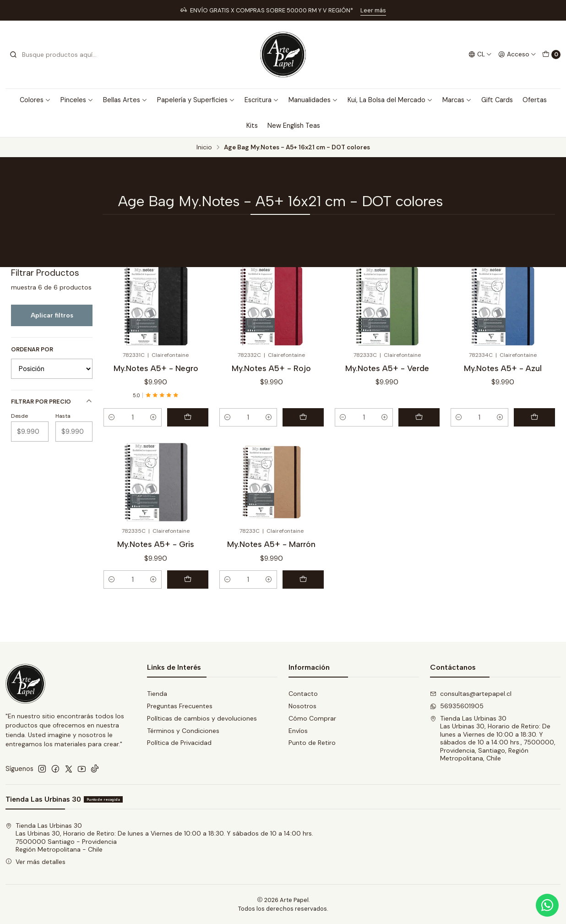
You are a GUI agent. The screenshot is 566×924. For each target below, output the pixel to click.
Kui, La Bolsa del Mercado (390, 100)
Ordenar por (32, 350)
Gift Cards (497, 100)
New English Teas (294, 126)
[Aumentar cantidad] (153, 417)
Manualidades (313, 100)
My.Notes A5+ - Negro (156, 368)
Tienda (157, 694)
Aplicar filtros (52, 315)
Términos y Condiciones (183, 731)
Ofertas (535, 100)
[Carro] (551, 55)
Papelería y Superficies (196, 100)
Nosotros (302, 706)
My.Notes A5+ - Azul (503, 368)
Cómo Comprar (312, 718)
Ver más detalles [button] (35, 862)
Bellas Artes (125, 100)
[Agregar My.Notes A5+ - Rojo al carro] (303, 417)
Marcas (457, 100)
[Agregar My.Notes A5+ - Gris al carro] (188, 580)
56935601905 (457, 706)
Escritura (262, 100)
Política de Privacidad (179, 743)
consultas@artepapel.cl (471, 694)
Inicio (204, 148)
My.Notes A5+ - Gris (156, 544)
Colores (35, 100)
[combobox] (56, 55)
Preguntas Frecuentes (180, 706)
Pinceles (77, 100)
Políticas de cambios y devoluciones (202, 718)
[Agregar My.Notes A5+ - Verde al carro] (419, 417)
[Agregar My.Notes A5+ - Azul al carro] (534, 417)
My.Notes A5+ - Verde (387, 368)
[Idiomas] (480, 55)
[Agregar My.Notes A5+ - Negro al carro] (188, 417)
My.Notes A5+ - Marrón (271, 544)
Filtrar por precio (52, 402)
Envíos (298, 731)
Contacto (303, 694)
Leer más (373, 10)
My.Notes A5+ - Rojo (271, 368)
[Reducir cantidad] (112, 417)
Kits (252, 126)
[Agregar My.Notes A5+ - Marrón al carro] (303, 580)
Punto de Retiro (312, 743)
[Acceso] (517, 55)
